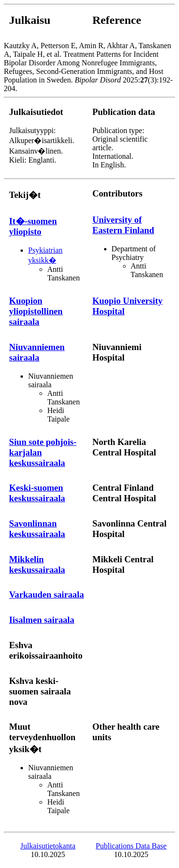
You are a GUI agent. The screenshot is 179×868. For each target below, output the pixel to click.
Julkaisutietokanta (48, 846)
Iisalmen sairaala (42, 620)
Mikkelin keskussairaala (37, 564)
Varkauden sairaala (47, 594)
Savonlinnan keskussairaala (37, 529)
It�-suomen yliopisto (33, 226)
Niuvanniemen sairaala (37, 352)
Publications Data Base (131, 846)
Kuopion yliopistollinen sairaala (36, 311)
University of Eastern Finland (123, 225)
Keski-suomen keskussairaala (37, 493)
